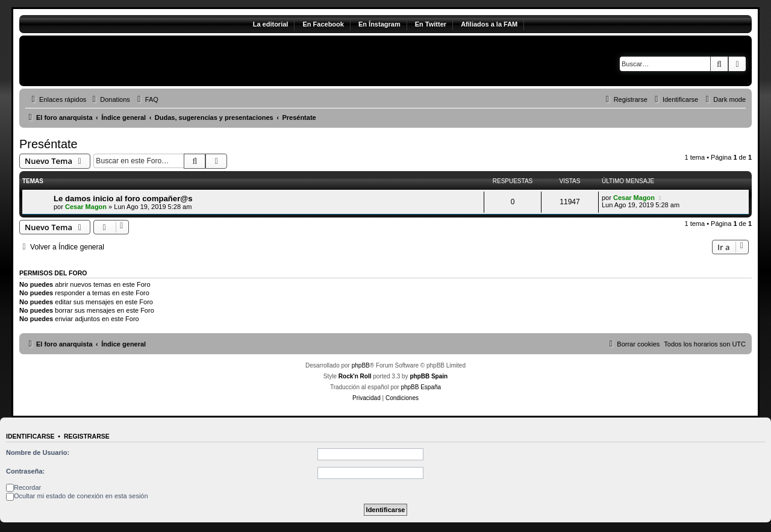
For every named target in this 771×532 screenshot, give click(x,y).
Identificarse (30, 436)
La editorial (271, 24)
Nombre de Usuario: (38, 452)
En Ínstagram (379, 24)
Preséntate (48, 144)
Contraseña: (25, 471)
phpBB (361, 365)
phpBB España (421, 387)
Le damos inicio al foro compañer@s (123, 199)
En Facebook (323, 24)
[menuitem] (110, 99)
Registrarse (87, 436)
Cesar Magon (86, 207)
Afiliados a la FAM (489, 24)
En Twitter (431, 24)
